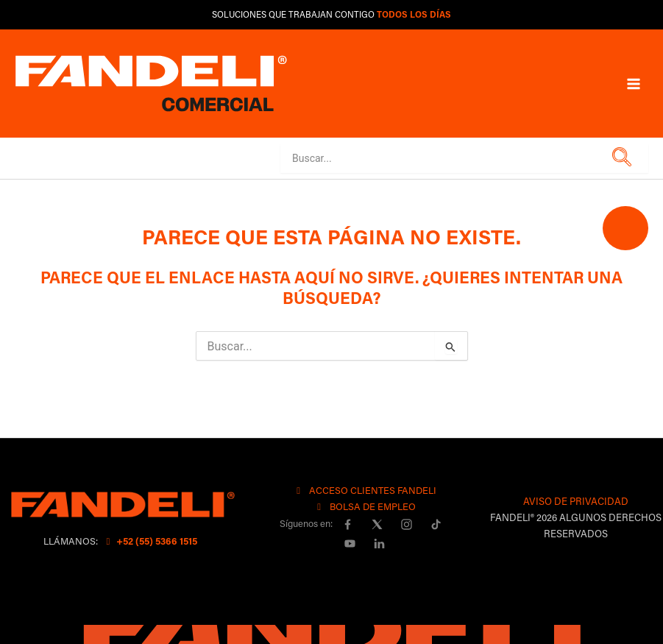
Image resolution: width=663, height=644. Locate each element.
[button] (619, 158)
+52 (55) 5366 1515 (150, 541)
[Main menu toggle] (634, 83)
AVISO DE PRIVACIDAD (576, 501)
